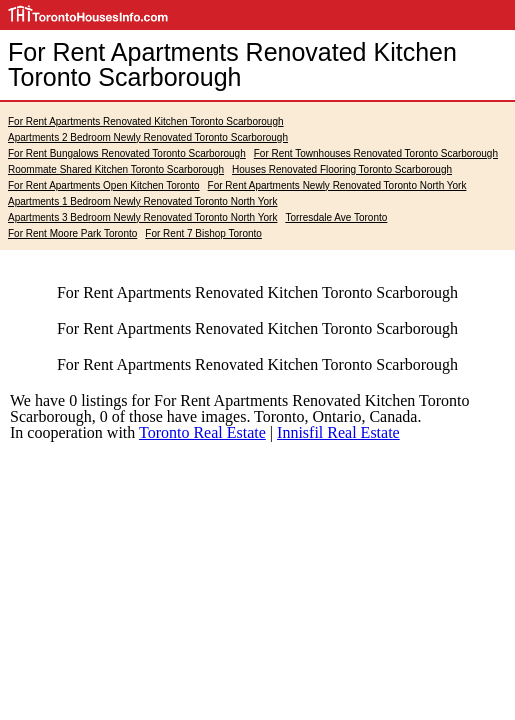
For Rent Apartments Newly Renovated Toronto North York (337, 185)
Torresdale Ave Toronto (336, 217)
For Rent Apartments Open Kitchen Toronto (104, 185)
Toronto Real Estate (202, 432)
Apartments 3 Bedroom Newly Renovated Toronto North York (142, 217)
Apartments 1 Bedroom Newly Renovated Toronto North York (142, 201)
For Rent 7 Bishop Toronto (203, 233)
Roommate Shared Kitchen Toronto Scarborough (116, 169)
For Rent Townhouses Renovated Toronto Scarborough (376, 153)
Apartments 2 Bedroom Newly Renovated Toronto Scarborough (148, 137)
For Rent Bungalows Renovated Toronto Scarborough (127, 153)
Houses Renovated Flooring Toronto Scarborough (342, 169)
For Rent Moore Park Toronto (72, 233)
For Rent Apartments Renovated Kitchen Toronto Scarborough (146, 121)
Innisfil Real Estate (338, 432)
